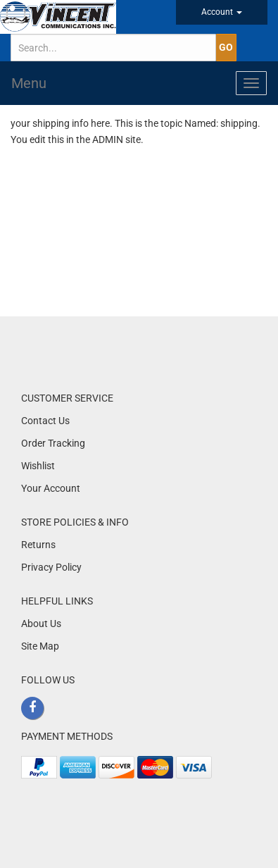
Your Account (51, 488)
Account (222, 12)
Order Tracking (53, 443)
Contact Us (45, 421)
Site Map (40, 646)
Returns (38, 545)
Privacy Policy (51, 567)
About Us (41, 624)
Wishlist (38, 466)
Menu (29, 83)
